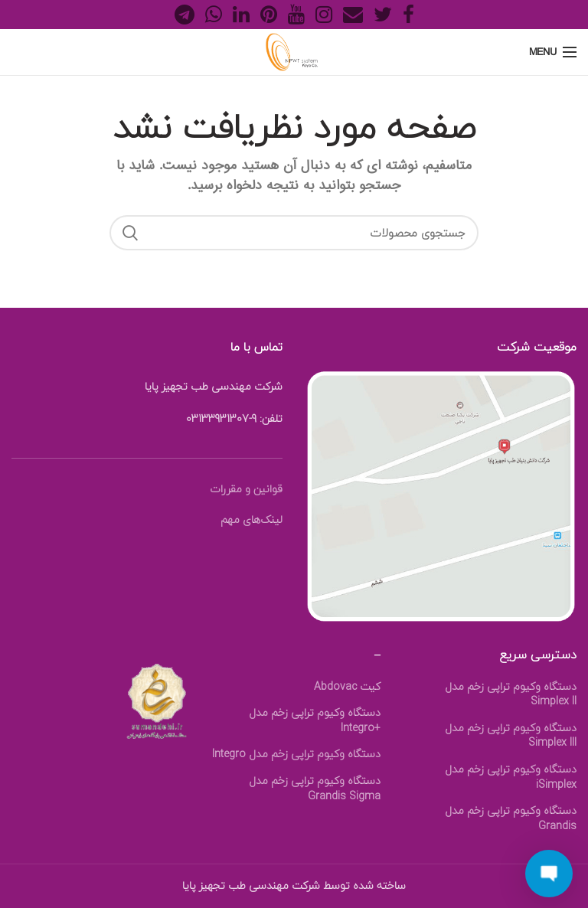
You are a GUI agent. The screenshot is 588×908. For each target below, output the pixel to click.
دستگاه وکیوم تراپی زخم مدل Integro (296, 754)
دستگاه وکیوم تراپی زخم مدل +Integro (315, 720)
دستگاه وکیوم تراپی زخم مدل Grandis (511, 818)
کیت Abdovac (347, 687)
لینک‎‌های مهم (252, 519)
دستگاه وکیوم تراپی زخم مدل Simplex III (511, 735)
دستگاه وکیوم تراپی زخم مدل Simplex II (511, 694)
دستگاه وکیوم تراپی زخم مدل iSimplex (511, 777)
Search (130, 233)
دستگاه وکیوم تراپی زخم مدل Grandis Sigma (315, 788)
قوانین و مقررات (246, 489)
